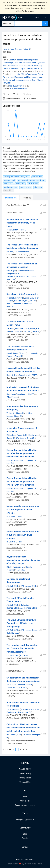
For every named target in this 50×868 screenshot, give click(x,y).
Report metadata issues (25, 805)
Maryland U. (19, 567)
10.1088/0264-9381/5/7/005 (22, 257)
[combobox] (28, 24)
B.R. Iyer (10, 252)
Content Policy (25, 773)
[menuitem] (37, 17)
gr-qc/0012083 (19, 400)
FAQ (25, 796)
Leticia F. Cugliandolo (15, 460)
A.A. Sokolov (12, 685)
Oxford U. (10, 438)
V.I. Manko (11, 413)
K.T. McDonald (13, 655)
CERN (17, 586)
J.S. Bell (10, 586)
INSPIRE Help (25, 801)
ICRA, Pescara (12, 397)
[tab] (10, 198)
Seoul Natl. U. (17, 331)
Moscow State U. (25, 685)
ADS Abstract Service (19, 89)
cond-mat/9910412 (14, 522)
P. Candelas (11, 435)
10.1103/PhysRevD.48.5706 (18, 288)
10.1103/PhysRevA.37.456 (17, 743)
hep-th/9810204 (18, 312)
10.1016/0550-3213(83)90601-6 (19, 592)
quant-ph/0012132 (21, 573)
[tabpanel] (25, 477)
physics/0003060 (14, 664)
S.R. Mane (27, 735)
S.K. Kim (10, 329)
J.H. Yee (27, 331)
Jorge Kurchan (31, 460)
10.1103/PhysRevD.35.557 (17, 340)
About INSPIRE (25, 769)
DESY (19, 735)
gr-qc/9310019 (13, 285)
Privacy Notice (25, 778)
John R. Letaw (12, 230)
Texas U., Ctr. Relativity (27, 435)
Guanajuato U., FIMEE (28, 375)
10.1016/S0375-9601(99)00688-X (20, 422)
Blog (25, 834)
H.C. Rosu (11, 394)
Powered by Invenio (25, 860)
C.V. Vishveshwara (22, 252)
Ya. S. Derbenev (13, 709)
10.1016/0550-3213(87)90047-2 (19, 639)
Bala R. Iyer (11, 271)
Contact (25, 847)
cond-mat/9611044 (14, 469)
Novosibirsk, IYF (27, 709)
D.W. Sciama (21, 438)
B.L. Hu (10, 567)
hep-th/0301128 (16, 86)
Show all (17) (8, 190)
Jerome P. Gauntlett (15, 298)
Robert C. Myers (21, 301)
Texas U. (23, 230)
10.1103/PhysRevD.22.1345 (18, 362)
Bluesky (25, 838)
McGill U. (32, 301)
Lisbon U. (20, 413)
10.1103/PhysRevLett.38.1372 (19, 444)
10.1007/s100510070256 (17, 525)
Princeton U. (25, 655)
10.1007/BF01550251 (15, 614)
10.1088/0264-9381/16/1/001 (19, 315)
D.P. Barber (11, 735)
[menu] (38, 17)
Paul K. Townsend (14, 304)
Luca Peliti (11, 463)
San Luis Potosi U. (23, 49)
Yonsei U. (35, 331)
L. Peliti (19, 517)
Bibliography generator (25, 820)
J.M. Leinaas (26, 586)
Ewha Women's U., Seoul (25, 329)
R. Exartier (11, 517)
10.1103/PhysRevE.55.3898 (18, 472)
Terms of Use (25, 782)
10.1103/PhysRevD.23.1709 (18, 238)
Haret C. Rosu (9, 49)
